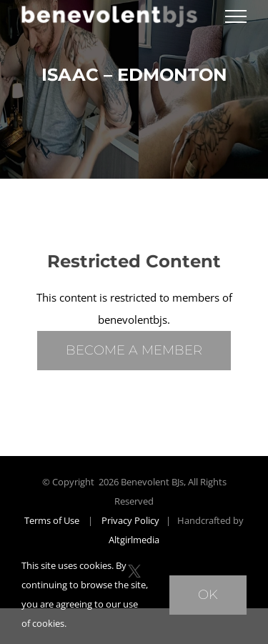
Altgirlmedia (134, 540)
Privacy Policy (130, 520)
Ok (208, 595)
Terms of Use (52, 520)
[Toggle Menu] (236, 16)
